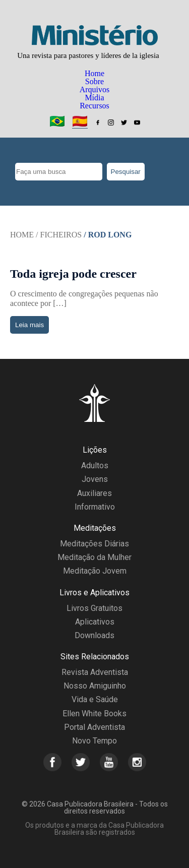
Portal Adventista (94, 727)
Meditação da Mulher (94, 557)
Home (94, 73)
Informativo (95, 507)
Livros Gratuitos (94, 608)
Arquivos (95, 89)
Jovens (95, 479)
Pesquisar (126, 172)
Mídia (94, 98)
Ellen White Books (94, 714)
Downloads (94, 635)
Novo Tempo (94, 741)
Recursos (94, 106)
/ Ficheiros (59, 235)
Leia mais (29, 325)
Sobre (94, 81)
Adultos (95, 466)
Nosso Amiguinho (95, 686)
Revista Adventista (95, 672)
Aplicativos (95, 622)
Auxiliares (94, 493)
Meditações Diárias (94, 544)
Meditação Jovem (95, 571)
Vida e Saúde (95, 699)
